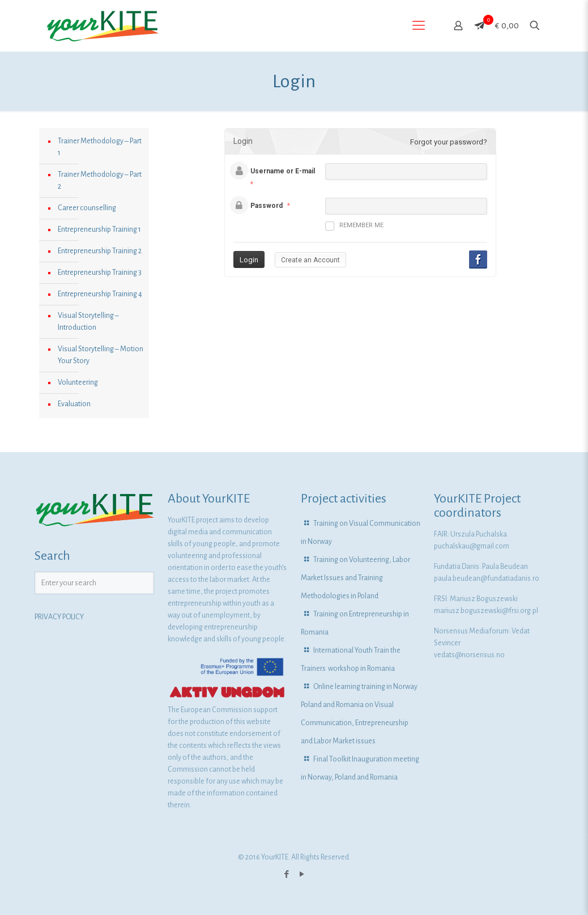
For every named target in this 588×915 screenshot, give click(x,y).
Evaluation (74, 404)
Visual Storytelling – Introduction (88, 322)
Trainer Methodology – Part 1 (100, 147)
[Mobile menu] (419, 25)
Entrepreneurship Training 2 (100, 251)
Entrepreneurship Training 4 (100, 294)
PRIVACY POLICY (59, 617)
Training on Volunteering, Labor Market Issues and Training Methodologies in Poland (355, 578)
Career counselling (87, 208)
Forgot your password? (449, 142)
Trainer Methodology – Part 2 (100, 180)
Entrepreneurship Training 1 (99, 229)
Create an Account (310, 260)
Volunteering (78, 382)
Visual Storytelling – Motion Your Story (101, 355)
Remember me (354, 226)
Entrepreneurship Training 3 (100, 273)
